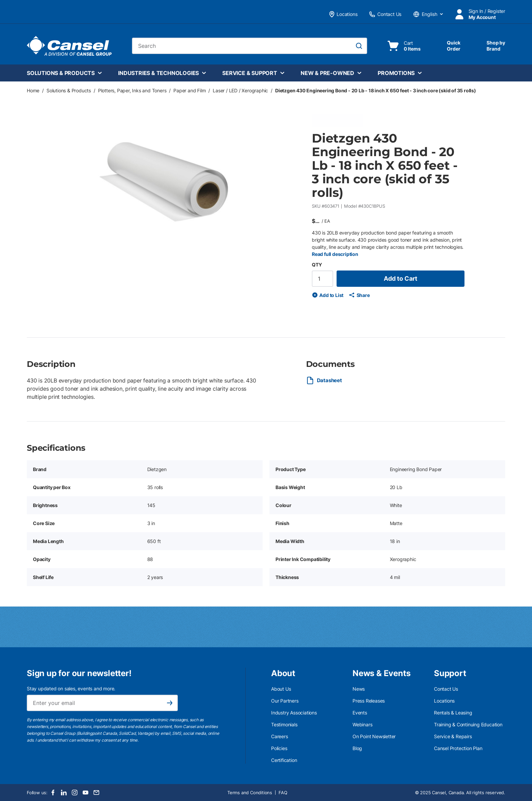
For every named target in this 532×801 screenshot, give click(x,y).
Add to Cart (401, 278)
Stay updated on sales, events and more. (71, 688)
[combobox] (250, 46)
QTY (317, 265)
